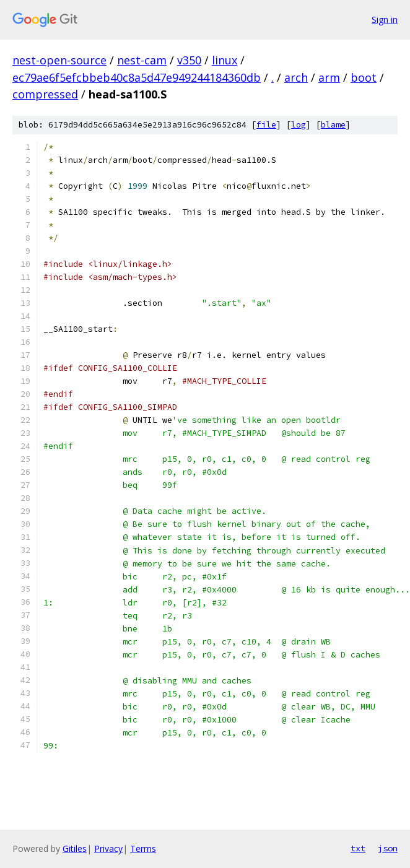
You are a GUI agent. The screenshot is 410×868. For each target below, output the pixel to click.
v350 (189, 60)
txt (358, 848)
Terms (143, 848)
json (388, 848)
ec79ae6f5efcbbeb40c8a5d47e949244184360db (137, 77)
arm (329, 77)
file (266, 125)
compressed (45, 94)
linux (225, 60)
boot (364, 77)
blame (333, 125)
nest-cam (142, 60)
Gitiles (75, 848)
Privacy (108, 848)
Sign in (385, 20)
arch (296, 77)
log (299, 125)
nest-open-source (59, 60)
